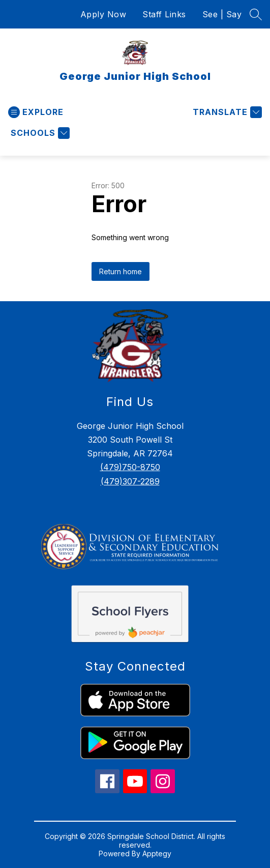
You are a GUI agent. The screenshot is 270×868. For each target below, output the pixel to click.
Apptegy (157, 853)
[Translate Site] (226, 112)
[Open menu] (36, 112)
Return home (121, 271)
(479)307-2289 (130, 481)
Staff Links (164, 14)
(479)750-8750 (130, 467)
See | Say (222, 14)
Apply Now (103, 14)
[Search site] (256, 14)
